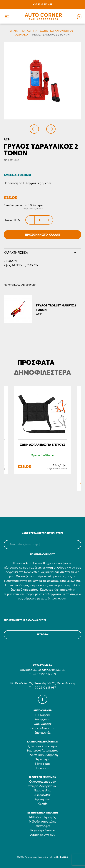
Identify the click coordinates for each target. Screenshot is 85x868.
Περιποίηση (42, 759)
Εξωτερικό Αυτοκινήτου (42, 746)
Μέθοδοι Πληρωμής (42, 817)
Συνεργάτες (42, 719)
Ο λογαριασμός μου (42, 782)
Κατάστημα (30, 31)
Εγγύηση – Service (42, 830)
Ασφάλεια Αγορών (43, 835)
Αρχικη (15, 31)
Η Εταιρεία (43, 715)
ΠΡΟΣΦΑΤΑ (36, 363)
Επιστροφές (42, 826)
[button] (7, 16)
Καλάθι (43, 804)
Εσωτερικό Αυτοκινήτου (56, 31)
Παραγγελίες (43, 791)
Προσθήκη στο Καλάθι (43, 235)
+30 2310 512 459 (42, 5)
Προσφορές (42, 768)
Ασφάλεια (22, 35)
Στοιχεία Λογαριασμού (42, 786)
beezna (64, 857)
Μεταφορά (42, 764)
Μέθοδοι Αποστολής (42, 822)
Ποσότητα (12, 220)
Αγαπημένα (42, 799)
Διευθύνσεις (42, 795)
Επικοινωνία (42, 733)
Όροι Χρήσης (43, 724)
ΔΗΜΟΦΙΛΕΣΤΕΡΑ (42, 373)
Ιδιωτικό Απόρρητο (42, 728)
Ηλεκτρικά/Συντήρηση (43, 755)
